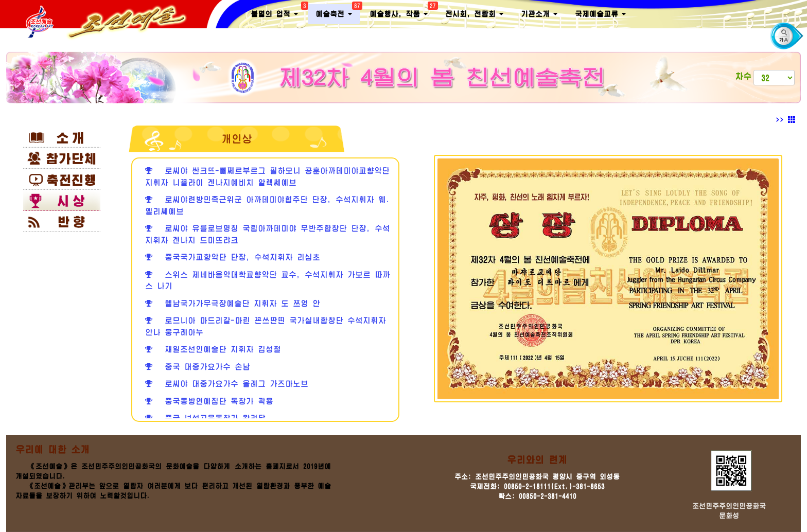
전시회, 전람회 (474, 14)
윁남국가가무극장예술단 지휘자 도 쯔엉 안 (233, 303)
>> (786, 120)
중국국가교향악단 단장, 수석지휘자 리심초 (233, 257)
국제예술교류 (600, 14)
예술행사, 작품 (402, 12)
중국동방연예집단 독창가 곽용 (209, 401)
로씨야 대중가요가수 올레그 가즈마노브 (227, 384)
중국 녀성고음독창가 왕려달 (205, 418)
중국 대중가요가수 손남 (198, 367)
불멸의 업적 (278, 12)
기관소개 (539, 14)
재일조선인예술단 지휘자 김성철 (213, 349)
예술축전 (338, 12)
